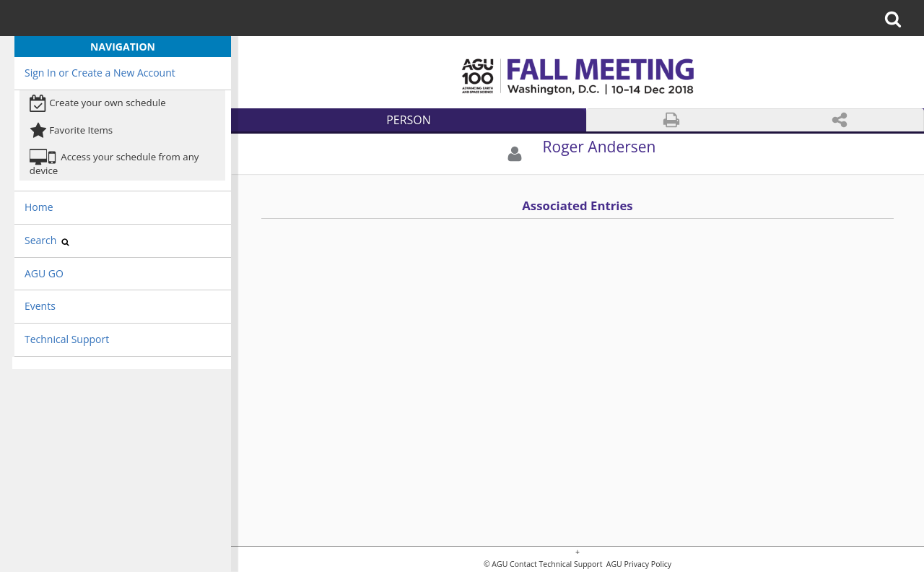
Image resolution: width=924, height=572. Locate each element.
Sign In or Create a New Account (100, 73)
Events (40, 306)
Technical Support (67, 339)
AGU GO (44, 273)
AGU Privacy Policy (638, 564)
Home (39, 207)
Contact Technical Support (556, 564)
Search (47, 240)
